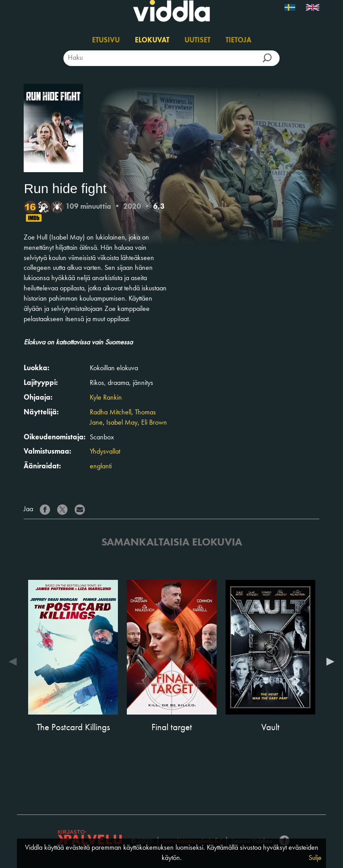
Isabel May (122, 423)
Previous (15, 661)
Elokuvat (152, 41)
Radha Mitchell (111, 413)
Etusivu (106, 41)
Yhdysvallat (105, 452)
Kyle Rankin (106, 398)
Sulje (315, 858)
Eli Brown (154, 423)
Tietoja (238, 41)
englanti (101, 467)
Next (328, 661)
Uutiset (197, 41)
